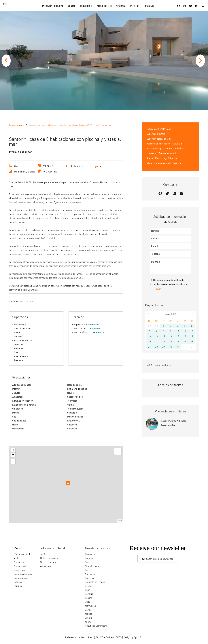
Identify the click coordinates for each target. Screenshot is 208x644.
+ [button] (13, 450)
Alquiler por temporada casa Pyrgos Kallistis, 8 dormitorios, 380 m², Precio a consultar (70, 125)
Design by (133, 637)
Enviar (157, 289)
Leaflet (120, 521)
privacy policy (168, 284)
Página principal (17, 125)
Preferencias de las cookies (78, 637)
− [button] (13, 455)
